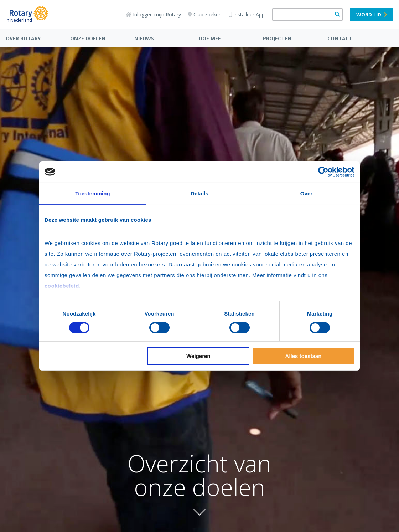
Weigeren (198, 356)
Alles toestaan (304, 356)
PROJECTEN (277, 38)
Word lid (372, 14)
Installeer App (247, 14)
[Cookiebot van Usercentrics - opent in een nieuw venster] (323, 172)
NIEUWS (144, 38)
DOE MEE (210, 38)
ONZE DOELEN (88, 38)
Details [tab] (199, 193)
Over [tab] (307, 193)
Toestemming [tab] (93, 193)
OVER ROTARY (23, 38)
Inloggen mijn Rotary (153, 14)
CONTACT (340, 38)
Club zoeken (205, 14)
